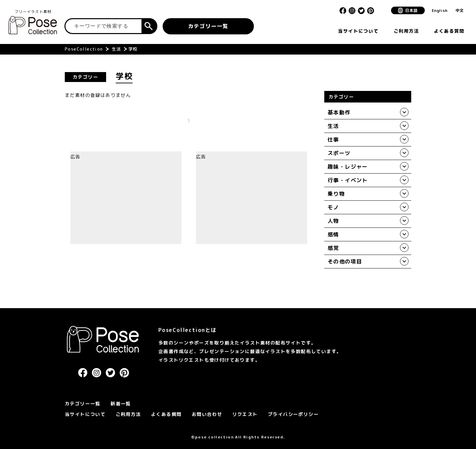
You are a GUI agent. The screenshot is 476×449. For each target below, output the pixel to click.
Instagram (352, 11)
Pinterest (371, 11)
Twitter (361, 11)
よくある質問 (166, 414)
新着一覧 (121, 404)
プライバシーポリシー (293, 414)
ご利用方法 (128, 414)
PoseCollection (84, 49)
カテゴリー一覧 (208, 26)
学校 (133, 49)
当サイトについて (85, 414)
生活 (117, 49)
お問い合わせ (207, 414)
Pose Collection (33, 25)
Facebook (343, 11)
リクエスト (245, 414)
